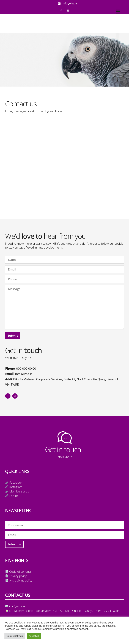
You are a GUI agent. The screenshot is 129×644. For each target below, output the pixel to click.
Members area (19, 491)
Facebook (16, 482)
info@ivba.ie (70, 3)
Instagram (16, 487)
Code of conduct (20, 572)
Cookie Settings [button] (15, 636)
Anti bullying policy (21, 580)
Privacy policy (18, 576)
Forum (14, 496)
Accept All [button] (34, 636)
